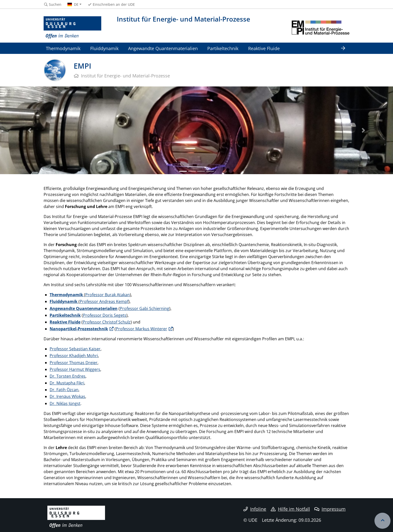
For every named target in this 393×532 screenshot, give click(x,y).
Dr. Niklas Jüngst (65, 403)
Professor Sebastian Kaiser (75, 349)
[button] (29, 130)
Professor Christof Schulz (107, 322)
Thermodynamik (63, 48)
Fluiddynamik (104, 48)
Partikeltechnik (223, 48)
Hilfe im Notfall (290, 509)
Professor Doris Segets (105, 315)
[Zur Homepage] (72, 28)
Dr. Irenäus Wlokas (67, 396)
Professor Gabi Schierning (144, 308)
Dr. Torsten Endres (68, 376)
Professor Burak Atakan (108, 295)
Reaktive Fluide (264, 48)
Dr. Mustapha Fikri (67, 383)
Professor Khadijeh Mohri (74, 356)
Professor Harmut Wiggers (75, 369)
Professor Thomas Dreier (74, 363)
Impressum (330, 509)
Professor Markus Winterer (141, 329)
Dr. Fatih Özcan (64, 390)
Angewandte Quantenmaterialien (163, 48)
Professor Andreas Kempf (104, 301)
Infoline (255, 509)
